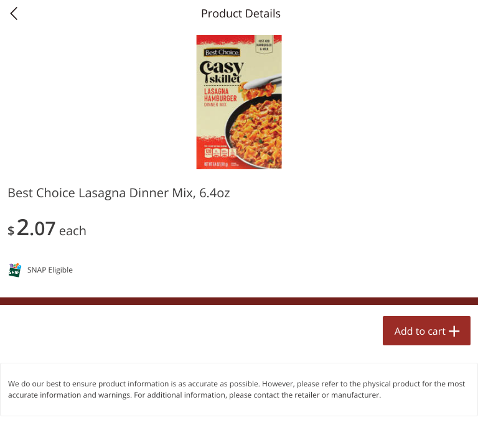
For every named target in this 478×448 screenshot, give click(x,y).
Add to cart (420, 331)
